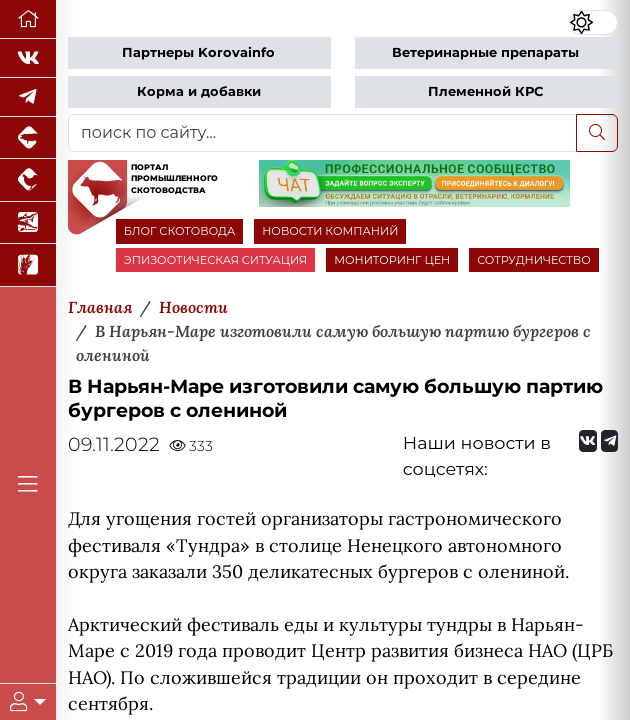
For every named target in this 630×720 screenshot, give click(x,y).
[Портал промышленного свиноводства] (28, 138)
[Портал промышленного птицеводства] (28, 180)
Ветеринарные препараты (485, 52)
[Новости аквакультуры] (28, 223)
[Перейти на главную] (28, 19)
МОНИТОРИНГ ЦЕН (392, 260)
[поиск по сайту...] (322, 133)
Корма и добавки (199, 91)
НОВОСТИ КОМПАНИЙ (330, 231)
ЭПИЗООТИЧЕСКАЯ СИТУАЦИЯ (215, 260)
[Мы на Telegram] (609, 441)
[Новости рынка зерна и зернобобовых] (28, 265)
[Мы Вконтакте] (28, 58)
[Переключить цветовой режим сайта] (593, 22)
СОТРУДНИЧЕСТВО (534, 260)
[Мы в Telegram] (28, 97)
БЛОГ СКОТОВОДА (179, 231)
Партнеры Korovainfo (198, 52)
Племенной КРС (485, 91)
